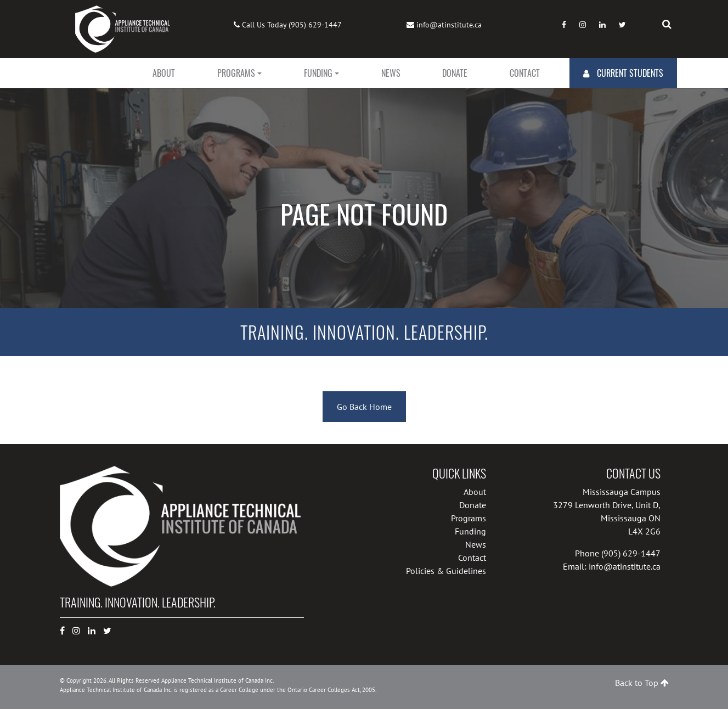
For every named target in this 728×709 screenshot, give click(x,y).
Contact (525, 73)
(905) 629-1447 (315, 25)
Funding (318, 73)
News (391, 73)
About (164, 73)
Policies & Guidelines (446, 571)
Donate (455, 73)
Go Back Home (364, 407)
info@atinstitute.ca (449, 25)
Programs (236, 73)
